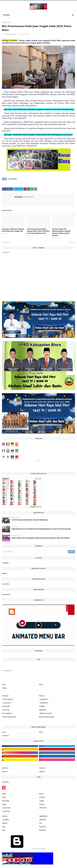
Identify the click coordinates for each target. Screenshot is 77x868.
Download (42, 827)
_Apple (4, 804)
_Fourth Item (6, 811)
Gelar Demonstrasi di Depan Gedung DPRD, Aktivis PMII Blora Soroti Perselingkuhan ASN (38, 231)
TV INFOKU (5, 563)
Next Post (71, 242)
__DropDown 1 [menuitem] (44, 699)
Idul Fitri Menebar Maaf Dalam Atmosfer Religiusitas (30, 520)
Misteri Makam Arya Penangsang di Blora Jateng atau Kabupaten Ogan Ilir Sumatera (41, 538)
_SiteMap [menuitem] (42, 706)
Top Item (42, 771)
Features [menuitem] (42, 696)
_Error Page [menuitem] (6, 710)
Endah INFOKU (7, 22)
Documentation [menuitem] (7, 713)
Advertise (5, 768)
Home (4, 684)
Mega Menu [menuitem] (43, 710)
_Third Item (43, 808)
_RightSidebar (43, 816)
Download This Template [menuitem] (47, 717)
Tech (40, 823)
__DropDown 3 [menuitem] (44, 703)
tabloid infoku (12, 34)
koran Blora (6, 584)
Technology (6, 801)
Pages (4, 797)
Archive (41, 794)
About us (5, 771)
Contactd (42, 797)
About (41, 684)
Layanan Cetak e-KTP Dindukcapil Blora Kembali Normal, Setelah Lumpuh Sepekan (61, 232)
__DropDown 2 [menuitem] (7, 703)
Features (5, 816)
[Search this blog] (34, 552)
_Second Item (6, 808)
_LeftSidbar (6, 820)
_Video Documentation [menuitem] (9, 717)
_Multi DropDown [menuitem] (8, 699)
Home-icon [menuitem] (5, 696)
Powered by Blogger (24, 848)
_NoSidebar (43, 820)
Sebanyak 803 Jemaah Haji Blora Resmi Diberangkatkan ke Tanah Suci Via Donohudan (41, 529)
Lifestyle (5, 823)
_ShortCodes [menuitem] (6, 706)
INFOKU (4, 573)
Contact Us (5, 736)
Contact (4, 688)
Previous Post (7, 242)
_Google (41, 801)
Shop (4, 827)
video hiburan (6, 594)
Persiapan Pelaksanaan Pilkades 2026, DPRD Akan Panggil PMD (13, 230)
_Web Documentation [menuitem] (46, 713)
